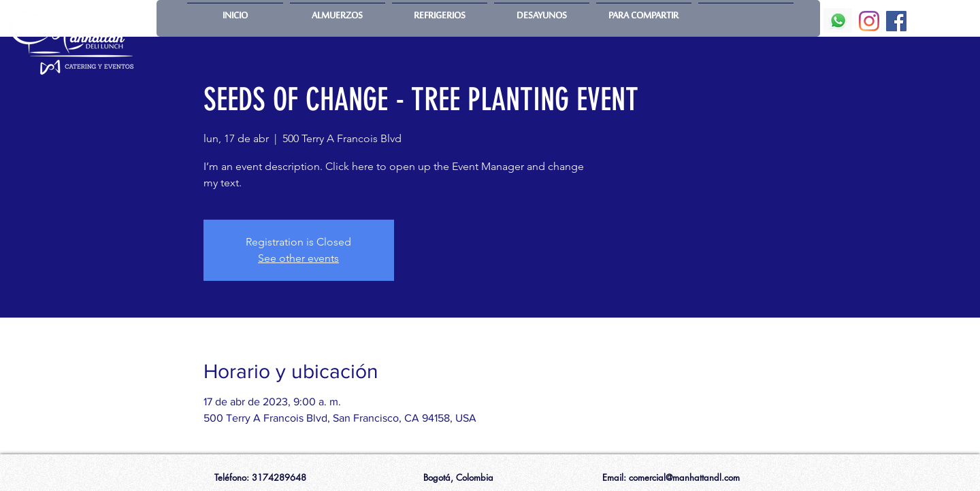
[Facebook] (896, 21)
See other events (298, 258)
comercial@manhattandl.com (684, 477)
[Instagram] (869, 21)
